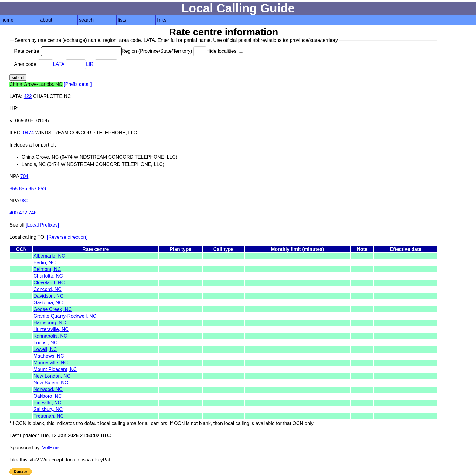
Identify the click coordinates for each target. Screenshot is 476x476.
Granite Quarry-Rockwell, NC (65, 316)
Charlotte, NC (48, 276)
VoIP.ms (51, 448)
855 (14, 189)
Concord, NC (47, 289)
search (86, 20)
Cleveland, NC (49, 283)
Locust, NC (45, 343)
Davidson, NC (48, 296)
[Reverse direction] (67, 237)
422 (28, 96)
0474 (29, 133)
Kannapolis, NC (50, 336)
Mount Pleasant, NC (55, 369)
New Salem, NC (51, 383)
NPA (14, 176)
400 (14, 213)
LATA (59, 64)
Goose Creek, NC (53, 309)
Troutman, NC (49, 416)
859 (42, 189)
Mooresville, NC (51, 363)
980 (24, 201)
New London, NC (52, 376)
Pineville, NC (47, 403)
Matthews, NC (49, 356)
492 (23, 213)
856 (23, 189)
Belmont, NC (47, 269)
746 (33, 213)
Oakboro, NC (48, 396)
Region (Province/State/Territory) (164, 51)
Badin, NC (44, 263)
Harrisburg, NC (50, 323)
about (46, 20)
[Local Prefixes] (42, 225)
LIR (90, 64)
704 (24, 176)
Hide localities (225, 51)
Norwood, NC (48, 389)
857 (33, 189)
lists (122, 20)
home (7, 20)
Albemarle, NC (49, 256)
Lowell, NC (45, 349)
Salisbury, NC (48, 409)
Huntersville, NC (51, 329)
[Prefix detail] (78, 84)
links (161, 20)
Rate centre (68, 51)
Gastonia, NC (48, 303)
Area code (33, 64)
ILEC (15, 133)
